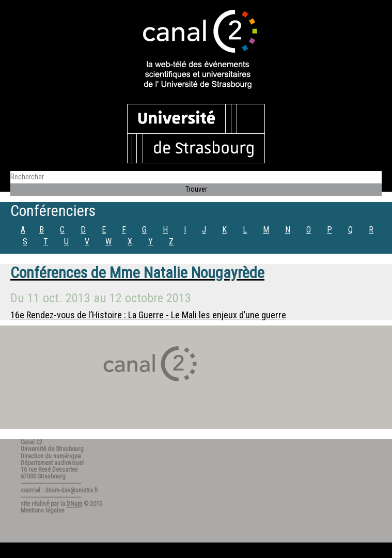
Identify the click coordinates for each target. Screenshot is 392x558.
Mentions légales (43, 510)
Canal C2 (32, 442)
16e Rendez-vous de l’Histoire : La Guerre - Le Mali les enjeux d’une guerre (148, 315)
